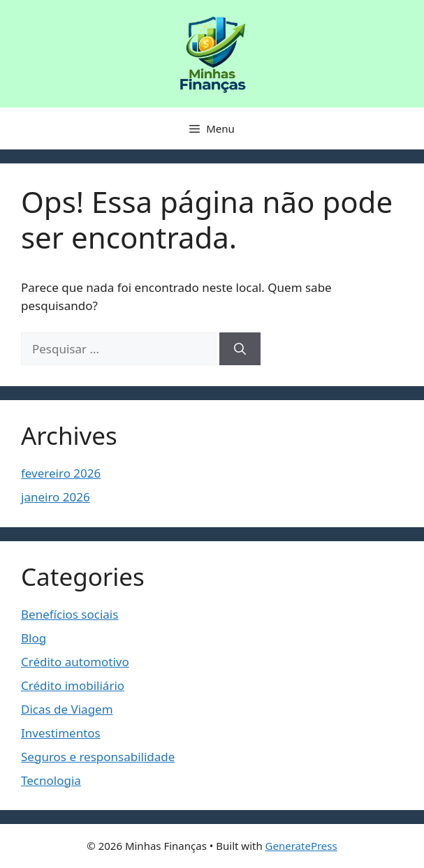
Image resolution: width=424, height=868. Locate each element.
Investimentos (61, 733)
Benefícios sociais (70, 614)
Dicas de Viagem (67, 709)
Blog (34, 638)
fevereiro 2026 (61, 473)
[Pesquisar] (240, 349)
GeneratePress (301, 846)
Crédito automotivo (75, 662)
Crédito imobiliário (73, 685)
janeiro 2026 (56, 497)
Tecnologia (51, 780)
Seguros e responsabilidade (98, 757)
